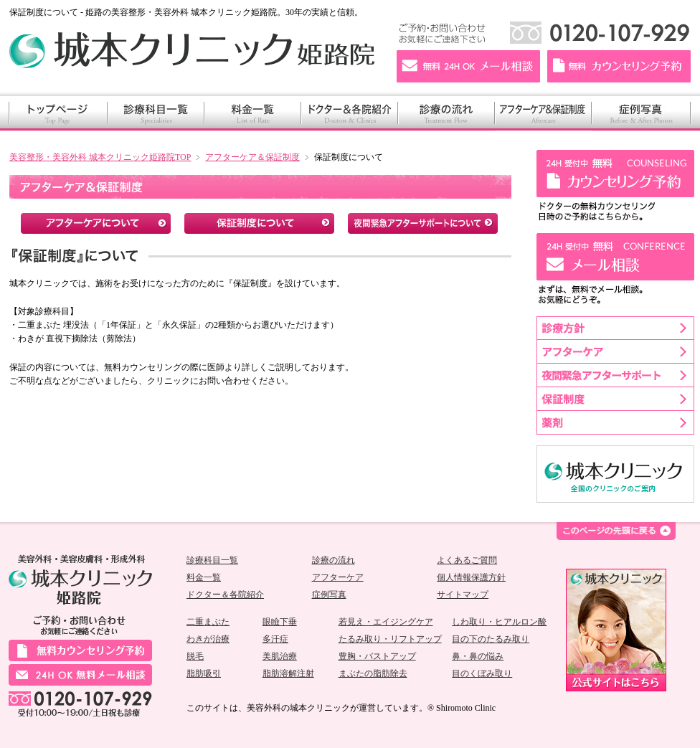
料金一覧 (204, 577)
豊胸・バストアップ (377, 656)
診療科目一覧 (212, 560)
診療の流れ (334, 560)
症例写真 (329, 595)
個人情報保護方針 (471, 577)
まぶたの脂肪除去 (373, 673)
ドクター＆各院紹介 (225, 595)
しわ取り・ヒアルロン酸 (499, 622)
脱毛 (195, 656)
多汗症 (275, 639)
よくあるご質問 (467, 560)
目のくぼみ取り (482, 673)
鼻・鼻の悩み (478, 656)
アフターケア (338, 577)
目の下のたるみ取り (491, 639)
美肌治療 (280, 656)
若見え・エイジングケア (386, 622)
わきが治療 (208, 639)
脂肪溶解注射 (288, 673)
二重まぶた (208, 622)
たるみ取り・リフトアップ (390, 639)
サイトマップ (463, 595)
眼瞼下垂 (280, 622)
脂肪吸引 (204, 673)
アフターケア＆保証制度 (252, 157)
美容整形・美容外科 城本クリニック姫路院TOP (100, 157)
